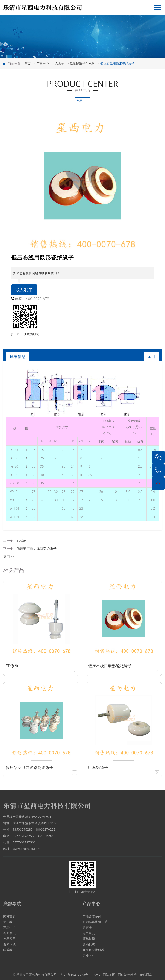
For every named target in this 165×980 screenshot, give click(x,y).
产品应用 (9, 939)
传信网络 (146, 975)
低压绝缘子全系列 (82, 63)
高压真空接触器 (93, 950)
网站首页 (9, 916)
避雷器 (87, 927)
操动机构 (89, 944)
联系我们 (24, 290)
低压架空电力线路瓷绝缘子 (37, 548)
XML (97, 975)
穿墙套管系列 (92, 916)
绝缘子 (59, 63)
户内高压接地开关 (95, 922)
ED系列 (22, 540)
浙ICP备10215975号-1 (75, 975)
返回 (151, 356)
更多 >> (88, 955)
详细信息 (18, 356)
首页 (28, 63)
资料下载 (9, 944)
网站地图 (109, 975)
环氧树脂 (89, 939)
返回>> (8, 556)
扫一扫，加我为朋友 (25, 334)
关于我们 (9, 922)
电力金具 (89, 933)
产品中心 (43, 63)
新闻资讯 (9, 933)
